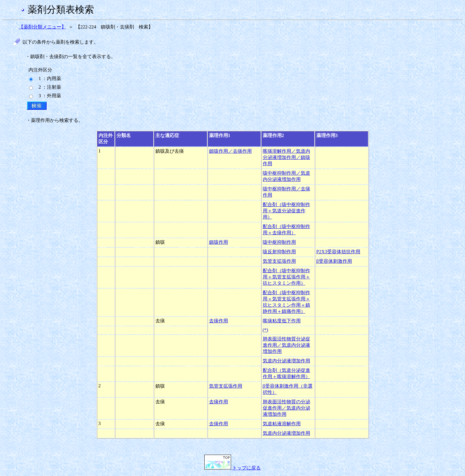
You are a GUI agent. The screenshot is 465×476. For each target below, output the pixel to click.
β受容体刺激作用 (334, 261)
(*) (266, 330)
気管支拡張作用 (279, 261)
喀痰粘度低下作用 (282, 321)
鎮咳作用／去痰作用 (230, 151)
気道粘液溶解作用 (282, 424)
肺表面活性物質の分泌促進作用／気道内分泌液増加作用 (286, 408)
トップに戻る (232, 468)
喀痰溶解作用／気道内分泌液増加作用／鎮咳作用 (286, 157)
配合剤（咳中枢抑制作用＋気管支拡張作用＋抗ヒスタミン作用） (286, 277)
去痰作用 (219, 321)
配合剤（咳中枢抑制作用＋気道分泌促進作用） (286, 211)
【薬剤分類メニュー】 (42, 27)
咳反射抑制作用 (279, 252)
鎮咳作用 (219, 242)
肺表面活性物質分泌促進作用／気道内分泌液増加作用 (286, 345)
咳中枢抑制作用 (279, 242)
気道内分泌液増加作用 (286, 361)
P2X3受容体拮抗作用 (338, 252)
